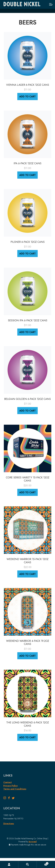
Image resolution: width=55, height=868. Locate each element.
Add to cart (27, 97)
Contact (8, 782)
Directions (9, 824)
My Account (9, 864)
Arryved (33, 842)
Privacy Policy (10, 786)
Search (27, 864)
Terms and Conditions (15, 789)
